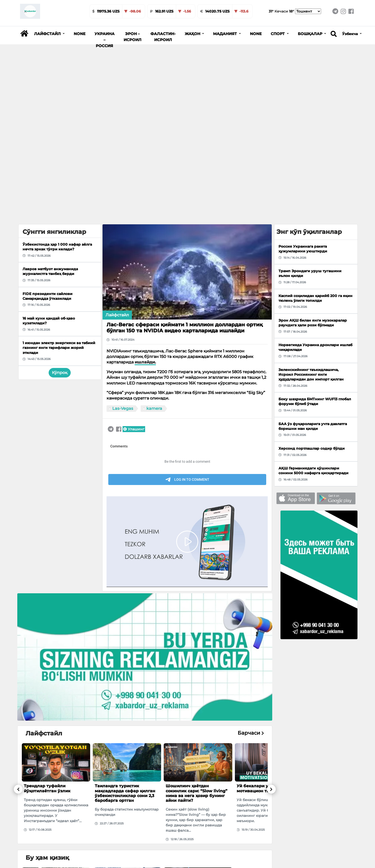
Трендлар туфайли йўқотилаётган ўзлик (47, 788)
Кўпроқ (60, 373)
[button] (49, 34)
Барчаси (251, 733)
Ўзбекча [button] (350, 34)
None (80, 34)
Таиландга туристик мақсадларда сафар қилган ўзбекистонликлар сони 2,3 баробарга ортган (125, 793)
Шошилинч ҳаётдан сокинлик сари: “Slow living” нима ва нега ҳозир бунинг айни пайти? (197, 793)
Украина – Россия (105, 40)
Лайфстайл (117, 315)
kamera (154, 408)
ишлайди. (145, 362)
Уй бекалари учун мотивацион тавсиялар (262, 788)
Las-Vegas (123, 408)
